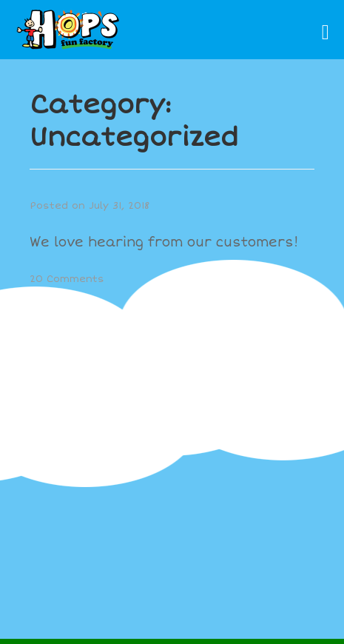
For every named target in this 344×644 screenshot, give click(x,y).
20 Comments (67, 279)
